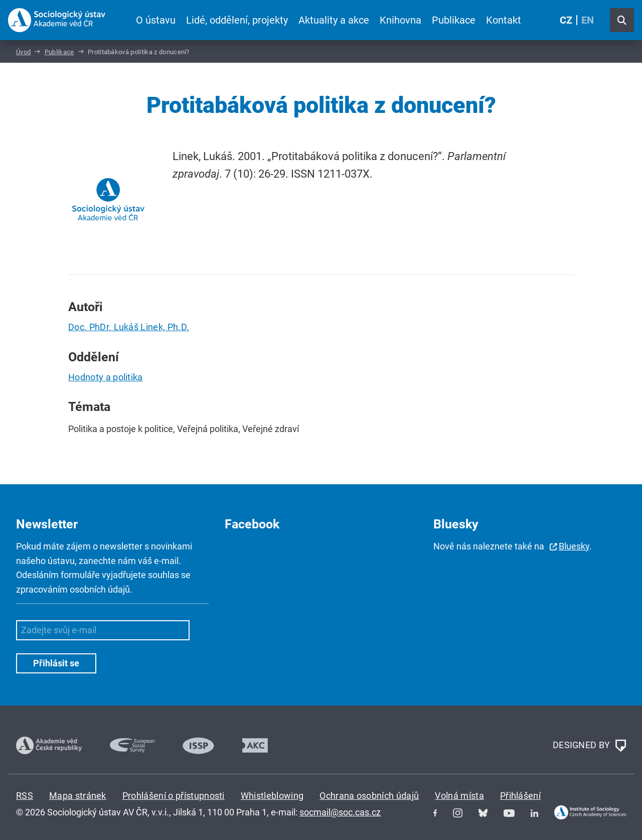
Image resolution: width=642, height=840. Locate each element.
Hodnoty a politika (106, 377)
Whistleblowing (272, 796)
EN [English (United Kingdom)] (588, 20)
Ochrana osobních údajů (369, 796)
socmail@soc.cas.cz (340, 812)
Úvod (23, 52)
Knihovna (400, 20)
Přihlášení (520, 796)
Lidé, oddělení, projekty (237, 20)
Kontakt (504, 20)
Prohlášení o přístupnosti (174, 796)
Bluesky (574, 546)
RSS (25, 796)
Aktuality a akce (334, 20)
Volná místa (459, 796)
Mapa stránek (78, 796)
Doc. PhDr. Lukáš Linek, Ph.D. (129, 327)
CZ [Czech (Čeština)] (566, 20)
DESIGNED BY (589, 746)
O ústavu (156, 20)
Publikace (454, 20)
